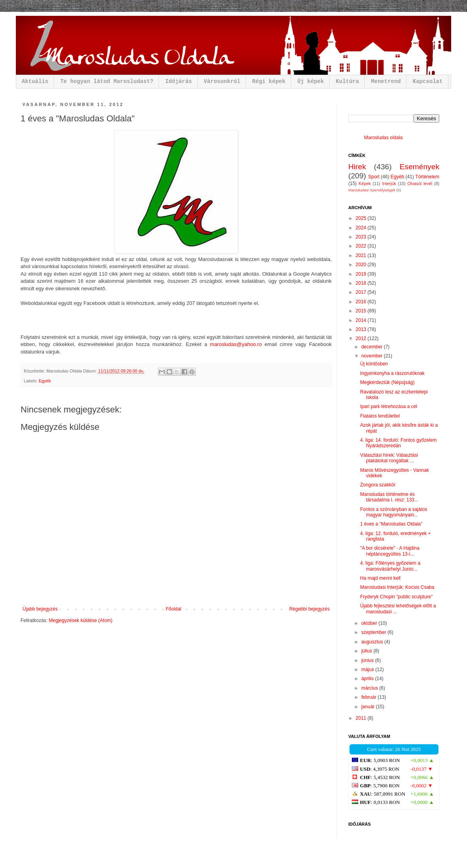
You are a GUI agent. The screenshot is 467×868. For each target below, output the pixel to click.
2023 (362, 237)
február (369, 697)
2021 (362, 255)
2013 (362, 329)
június (368, 660)
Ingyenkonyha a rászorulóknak (392, 373)
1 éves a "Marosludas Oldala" (391, 524)
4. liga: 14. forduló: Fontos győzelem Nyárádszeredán (398, 443)
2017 (362, 292)
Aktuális (35, 81)
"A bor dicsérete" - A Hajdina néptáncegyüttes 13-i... (390, 551)
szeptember (374, 632)
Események (420, 167)
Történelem (427, 177)
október (370, 623)
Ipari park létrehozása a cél (389, 407)
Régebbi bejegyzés (309, 609)
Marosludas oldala (383, 138)
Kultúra (347, 81)
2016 (362, 302)
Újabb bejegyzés (40, 609)
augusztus (373, 642)
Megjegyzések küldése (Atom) (81, 620)
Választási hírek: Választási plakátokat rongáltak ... (389, 458)
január (369, 707)
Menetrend (386, 81)
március (370, 688)
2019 (362, 274)
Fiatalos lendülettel (380, 416)
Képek (365, 183)
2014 (362, 320)
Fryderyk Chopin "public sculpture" (396, 597)
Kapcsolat (428, 81)
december (373, 347)
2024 (362, 228)
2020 (362, 265)
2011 (362, 718)
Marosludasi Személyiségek (372, 190)
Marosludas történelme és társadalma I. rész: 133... (389, 497)
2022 (362, 246)
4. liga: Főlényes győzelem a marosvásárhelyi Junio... (390, 566)
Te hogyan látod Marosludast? (107, 81)
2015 (362, 311)
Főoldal (174, 609)
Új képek (310, 81)
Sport (374, 177)
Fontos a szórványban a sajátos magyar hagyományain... (394, 512)
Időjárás (178, 81)
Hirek (357, 167)
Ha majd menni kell (380, 578)
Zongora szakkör (378, 485)
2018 (362, 283)
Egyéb (45, 381)
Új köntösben (374, 364)
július (367, 651)
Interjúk (389, 183)
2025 (362, 218)
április (368, 679)
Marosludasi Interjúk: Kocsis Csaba (397, 587)
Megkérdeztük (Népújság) (387, 382)
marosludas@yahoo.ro (236, 344)
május (368, 669)
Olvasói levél (420, 183)
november (373, 356)
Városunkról (222, 81)
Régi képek (269, 81)
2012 (362, 339)
